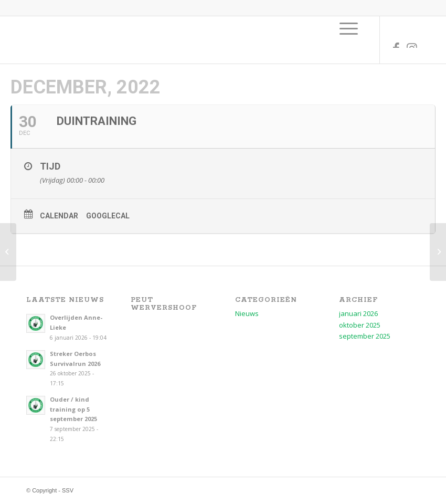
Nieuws (247, 313)
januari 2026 (358, 313)
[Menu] (349, 28)
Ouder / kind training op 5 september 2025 (73, 409)
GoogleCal (108, 216)
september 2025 (365, 336)
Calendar (59, 216)
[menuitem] (349, 28)
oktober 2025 (360, 325)
